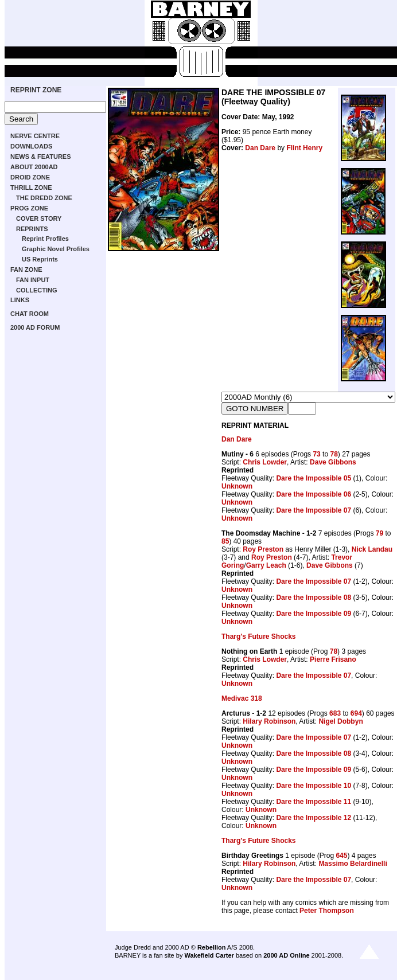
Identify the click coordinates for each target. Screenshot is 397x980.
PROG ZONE (29, 208)
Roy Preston (263, 549)
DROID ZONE (30, 177)
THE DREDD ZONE (44, 198)
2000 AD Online (286, 955)
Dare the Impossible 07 (314, 510)
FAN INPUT (33, 280)
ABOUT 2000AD (34, 167)
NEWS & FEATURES (41, 157)
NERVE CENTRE (35, 136)
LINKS (20, 300)
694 (356, 713)
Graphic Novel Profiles (56, 249)
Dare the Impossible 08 (314, 598)
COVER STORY (39, 218)
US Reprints (40, 259)
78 (334, 454)
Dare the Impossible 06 (314, 494)
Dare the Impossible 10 (314, 786)
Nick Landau (372, 549)
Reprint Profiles (45, 239)
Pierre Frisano (333, 659)
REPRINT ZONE (36, 90)
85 (225, 541)
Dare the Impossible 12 (314, 818)
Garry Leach (266, 565)
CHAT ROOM (30, 314)
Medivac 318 (242, 698)
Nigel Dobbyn (340, 721)
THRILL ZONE (31, 188)
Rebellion (212, 947)
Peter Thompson (327, 911)
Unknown (237, 486)
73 (316, 454)
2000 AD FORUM (35, 327)
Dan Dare (260, 148)
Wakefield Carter (209, 955)
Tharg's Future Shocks (259, 637)
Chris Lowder (265, 462)
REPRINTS (32, 229)
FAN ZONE (26, 270)
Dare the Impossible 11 (314, 802)
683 (335, 713)
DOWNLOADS (31, 146)
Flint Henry (304, 148)
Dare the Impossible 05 (314, 478)
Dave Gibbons (333, 462)
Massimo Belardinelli (353, 864)
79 (380, 533)
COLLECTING (37, 290)
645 (341, 856)
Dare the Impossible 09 (314, 614)
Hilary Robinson (269, 721)
